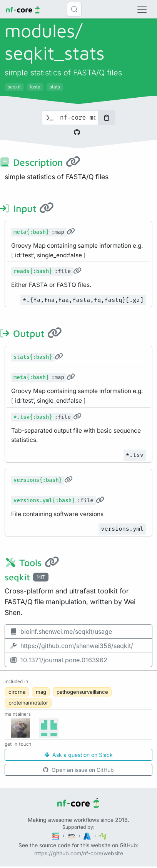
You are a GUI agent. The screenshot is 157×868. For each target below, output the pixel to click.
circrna (17, 692)
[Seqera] (57, 836)
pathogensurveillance (82, 692)
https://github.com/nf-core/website (79, 853)
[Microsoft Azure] (88, 836)
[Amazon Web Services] (72, 836)
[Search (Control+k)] (74, 9)
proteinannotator (28, 703)
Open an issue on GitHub (78, 770)
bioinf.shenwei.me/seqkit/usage (61, 631)
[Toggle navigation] (142, 9)
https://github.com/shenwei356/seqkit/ (71, 646)
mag (41, 692)
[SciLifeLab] (103, 836)
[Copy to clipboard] (107, 118)
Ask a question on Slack (79, 755)
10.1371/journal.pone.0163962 (58, 660)
